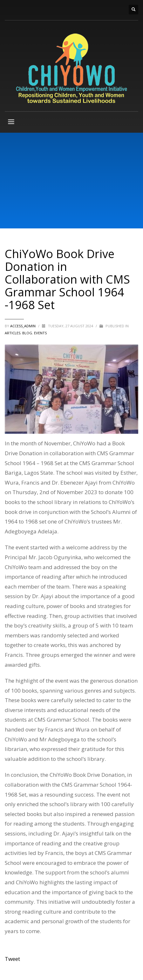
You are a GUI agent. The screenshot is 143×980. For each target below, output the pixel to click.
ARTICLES (13, 333)
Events (40, 333)
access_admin (23, 326)
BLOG (27, 333)
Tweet (12, 959)
